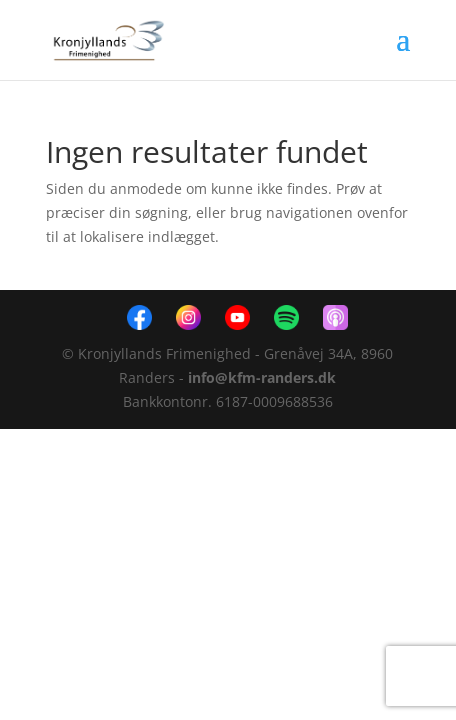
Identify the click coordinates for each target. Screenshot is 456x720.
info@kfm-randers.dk (262, 377)
